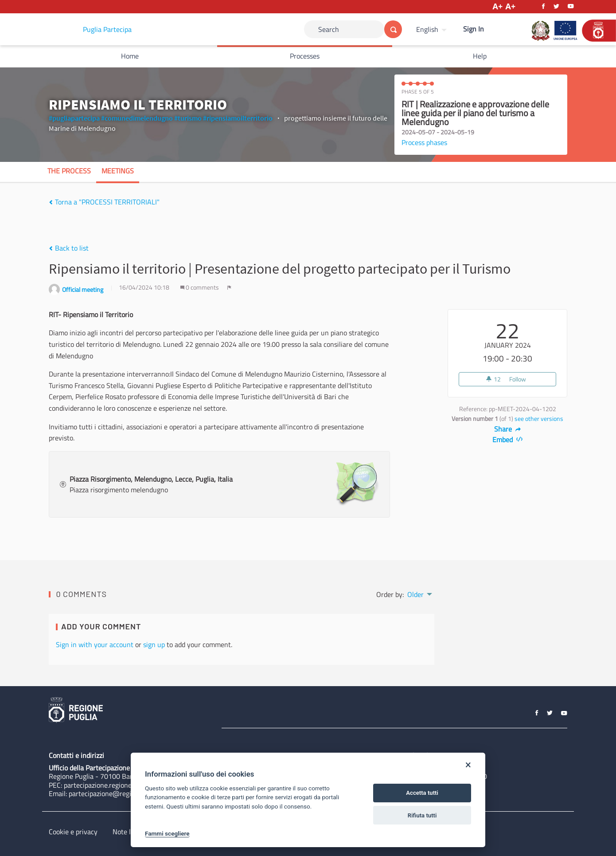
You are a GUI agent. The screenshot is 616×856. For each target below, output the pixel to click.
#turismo (188, 118)
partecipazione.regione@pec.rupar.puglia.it (128, 785)
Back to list (69, 248)
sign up (154, 644)
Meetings (118, 171)
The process (69, 171)
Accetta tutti (422, 793)
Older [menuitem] (415, 594)
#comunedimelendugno (137, 118)
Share (508, 429)
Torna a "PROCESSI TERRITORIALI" (104, 202)
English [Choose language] (427, 29)
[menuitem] (433, 29)
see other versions (539, 419)
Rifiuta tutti (422, 815)
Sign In (474, 29)
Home (130, 56)
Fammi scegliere (167, 833)
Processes (305, 56)
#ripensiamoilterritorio (238, 118)
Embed (508, 440)
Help (480, 56)
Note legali (129, 832)
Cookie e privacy (73, 832)
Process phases (424, 142)
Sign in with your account (95, 644)
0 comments (200, 287)
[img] (51, 202)
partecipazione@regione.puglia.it (118, 793)
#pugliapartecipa (74, 118)
